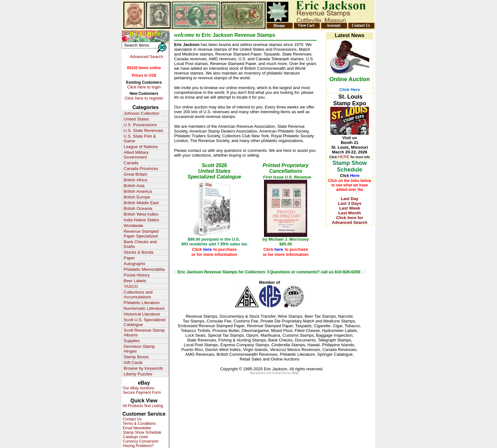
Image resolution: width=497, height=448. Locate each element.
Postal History (137, 275)
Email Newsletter (136, 428)
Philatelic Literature (142, 303)
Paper (129, 258)
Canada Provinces (141, 169)
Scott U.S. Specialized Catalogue (145, 322)
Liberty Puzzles (138, 374)
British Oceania (138, 208)
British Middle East (141, 203)
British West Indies (141, 214)
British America (138, 191)
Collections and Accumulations (138, 295)
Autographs (134, 264)
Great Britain (136, 174)
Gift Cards (133, 363)
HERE (344, 157)
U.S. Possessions (140, 125)
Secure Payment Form (141, 393)
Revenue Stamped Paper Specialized (141, 234)
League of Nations (141, 147)
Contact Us (132, 419)
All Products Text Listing (142, 406)
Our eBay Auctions (138, 388)
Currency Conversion (140, 441)
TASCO (131, 286)
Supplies (132, 341)
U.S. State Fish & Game (140, 139)
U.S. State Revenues (143, 130)
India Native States (141, 220)
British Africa (135, 180)
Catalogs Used (135, 437)
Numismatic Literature (144, 308)
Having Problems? (138, 446)
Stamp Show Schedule (142, 432)
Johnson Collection (142, 113)
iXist (295, 373)
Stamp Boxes (136, 357)
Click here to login (144, 87)
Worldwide (133, 226)
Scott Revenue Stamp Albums (144, 333)
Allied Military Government (136, 155)
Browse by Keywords (143, 368)
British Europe (137, 197)
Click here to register (144, 98)
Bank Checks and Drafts (140, 244)
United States (136, 119)
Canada (131, 163)
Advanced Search (146, 57)
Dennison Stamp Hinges (139, 349)
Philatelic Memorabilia (144, 269)
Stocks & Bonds (139, 252)
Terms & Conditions (139, 424)
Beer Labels (135, 281)
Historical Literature (142, 314)
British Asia (134, 186)
